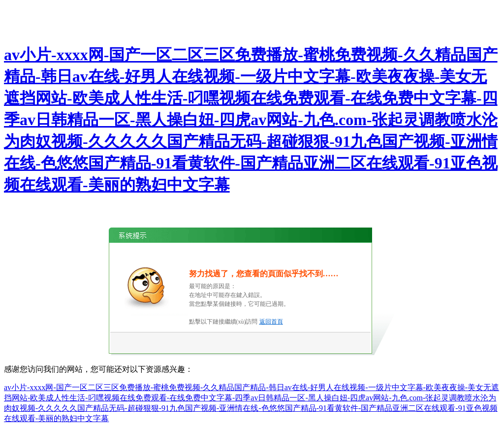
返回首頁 (271, 322)
